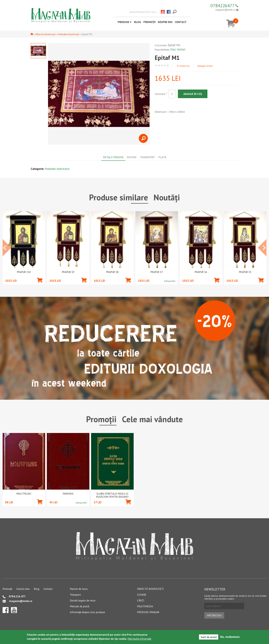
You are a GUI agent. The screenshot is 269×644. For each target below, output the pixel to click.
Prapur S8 (112, 272)
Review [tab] (132, 157)
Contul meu (23, 589)
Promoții (149, 22)
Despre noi (165, 22)
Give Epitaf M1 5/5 (168, 65)
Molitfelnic (24, 494)
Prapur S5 (245, 272)
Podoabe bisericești (69, 34)
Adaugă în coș (193, 94)
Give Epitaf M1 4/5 (165, 65)
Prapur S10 (24, 272)
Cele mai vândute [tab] (152, 419)
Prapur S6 (201, 272)
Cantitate (161, 94)
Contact (181, 22)
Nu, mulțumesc (230, 637)
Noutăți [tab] (167, 197)
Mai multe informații (139, 639)
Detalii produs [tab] (113, 157)
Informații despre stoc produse (87, 612)
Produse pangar (148, 612)
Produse (123, 22)
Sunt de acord (209, 637)
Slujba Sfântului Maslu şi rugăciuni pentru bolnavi (112, 495)
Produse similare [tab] (119, 197)
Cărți (141, 600)
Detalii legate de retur (83, 600)
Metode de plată (80, 606)
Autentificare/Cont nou (143, 12)
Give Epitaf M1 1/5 (156, 65)
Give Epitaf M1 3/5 (162, 65)
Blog (138, 22)
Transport (75, 595)
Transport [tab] (147, 157)
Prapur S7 (157, 272)
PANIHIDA (68, 494)
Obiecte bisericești (45, 34)
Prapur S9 (68, 272)
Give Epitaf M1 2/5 (159, 65)
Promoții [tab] (101, 419)
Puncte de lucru (79, 589)
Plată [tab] (162, 157)
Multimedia (145, 606)
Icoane (142, 595)
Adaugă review (205, 66)
